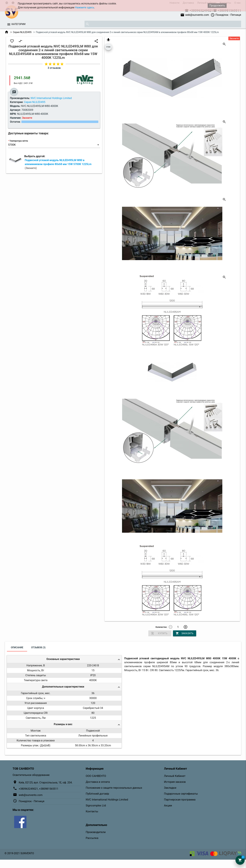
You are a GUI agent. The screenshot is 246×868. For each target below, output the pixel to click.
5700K (108, 47)
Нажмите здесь (85, 7)
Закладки (170, 788)
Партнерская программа (180, 800)
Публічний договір (97, 794)
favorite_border (12, 41)
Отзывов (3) (38, 647)
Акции (168, 806)
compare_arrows (20, 41)
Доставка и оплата (98, 782)
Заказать (184, 633)
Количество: (161, 627)
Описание (17, 647)
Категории (18, 24)
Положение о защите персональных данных (114, 788)
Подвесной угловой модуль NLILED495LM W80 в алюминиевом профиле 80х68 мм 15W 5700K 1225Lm (58, 164)
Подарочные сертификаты (181, 794)
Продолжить (217, 6)
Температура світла (19, 141)
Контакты (92, 811)
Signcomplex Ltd (96, 806)
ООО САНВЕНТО (96, 776)
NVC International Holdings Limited (107, 800)
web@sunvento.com (195, 15)
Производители (96, 832)
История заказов (175, 782)
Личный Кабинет (175, 776)
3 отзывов (54, 68)
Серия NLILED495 (22, 32)
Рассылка (92, 838)
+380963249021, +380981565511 (39, 789)
